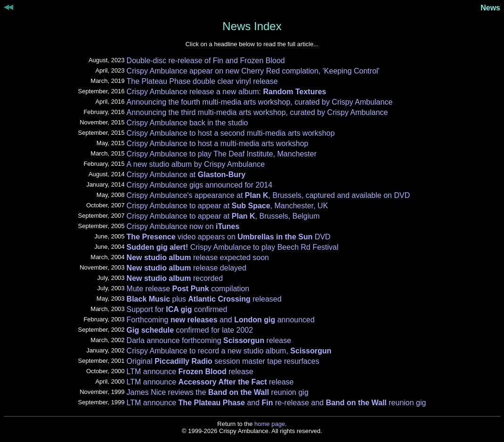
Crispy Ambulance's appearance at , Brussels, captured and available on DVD (268, 195)
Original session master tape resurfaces (223, 361)
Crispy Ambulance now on (183, 226)
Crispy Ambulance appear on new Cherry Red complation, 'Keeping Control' (253, 71)
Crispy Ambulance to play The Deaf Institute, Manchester (222, 154)
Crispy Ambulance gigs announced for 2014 (200, 185)
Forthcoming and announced (221, 320)
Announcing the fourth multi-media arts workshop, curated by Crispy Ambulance (260, 102)
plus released (204, 299)
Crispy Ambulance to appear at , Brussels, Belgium (223, 216)
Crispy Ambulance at (186, 175)
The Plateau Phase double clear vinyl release (202, 81)
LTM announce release (190, 372)
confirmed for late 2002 (190, 330)
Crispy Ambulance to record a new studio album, (229, 351)
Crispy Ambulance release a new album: (227, 92)
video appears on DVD (229, 237)
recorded (175, 278)
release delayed (187, 268)
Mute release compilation (188, 289)
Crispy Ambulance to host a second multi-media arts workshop (231, 133)
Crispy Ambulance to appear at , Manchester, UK (228, 206)
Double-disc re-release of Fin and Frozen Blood (206, 61)
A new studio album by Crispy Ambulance (196, 164)
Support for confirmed (177, 309)
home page (270, 424)
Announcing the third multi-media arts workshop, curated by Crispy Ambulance (257, 112)
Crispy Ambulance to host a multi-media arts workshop (218, 143)
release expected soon (198, 258)
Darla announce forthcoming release (209, 340)
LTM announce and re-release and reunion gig (276, 403)
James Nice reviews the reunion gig (218, 392)
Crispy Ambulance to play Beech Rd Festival (233, 247)
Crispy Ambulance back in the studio (187, 123)
